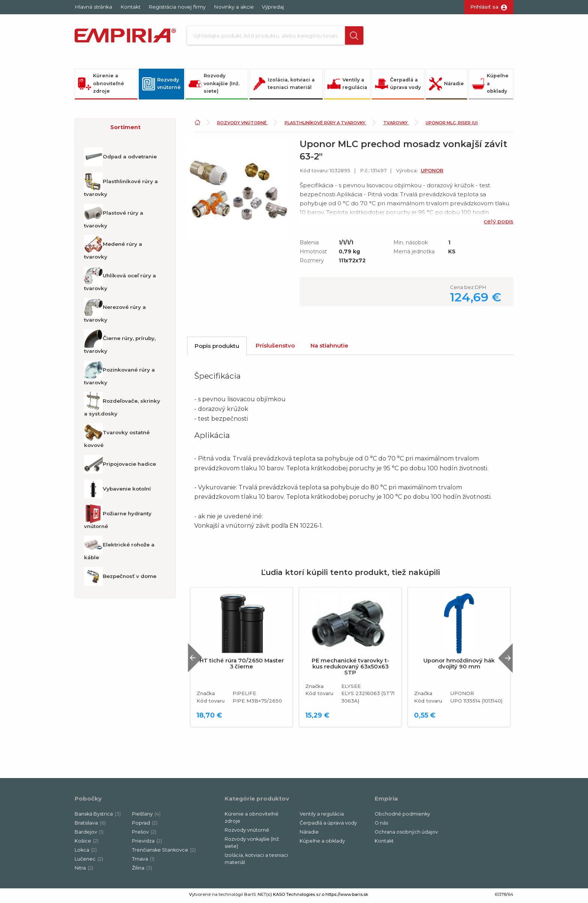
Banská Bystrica (98, 816)
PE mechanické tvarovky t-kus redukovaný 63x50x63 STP (350, 669)
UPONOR (432, 173)
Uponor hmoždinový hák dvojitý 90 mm (459, 666)
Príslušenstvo (275, 348)
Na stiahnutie (329, 348)
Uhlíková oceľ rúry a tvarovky (120, 281)
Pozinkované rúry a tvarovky (119, 376)
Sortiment (125, 130)
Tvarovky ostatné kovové (117, 438)
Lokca (86, 852)
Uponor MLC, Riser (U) (452, 125)
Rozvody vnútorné (161, 86)
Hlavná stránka (93, 7)
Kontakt (130, 7)
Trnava (143, 861)
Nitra (84, 870)
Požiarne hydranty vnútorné (118, 519)
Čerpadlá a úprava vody (398, 86)
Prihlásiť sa (484, 7)
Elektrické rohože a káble (119, 551)
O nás (381, 825)
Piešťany (146, 816)
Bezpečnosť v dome (120, 579)
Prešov (144, 835)
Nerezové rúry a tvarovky (115, 313)
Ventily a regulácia (347, 86)
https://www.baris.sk (347, 897)
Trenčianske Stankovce (164, 852)
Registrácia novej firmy (177, 7)
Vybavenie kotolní (117, 491)
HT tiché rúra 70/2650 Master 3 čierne (242, 666)
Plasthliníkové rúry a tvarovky (121, 187)
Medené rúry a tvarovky (113, 250)
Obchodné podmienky (402, 816)
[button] (348, 37)
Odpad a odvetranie (120, 160)
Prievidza (147, 843)
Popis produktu (217, 348)
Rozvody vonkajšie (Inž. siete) (214, 86)
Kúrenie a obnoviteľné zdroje (101, 86)
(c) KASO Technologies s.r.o (295, 897)
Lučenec (89, 861)
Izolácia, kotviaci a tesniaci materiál (284, 86)
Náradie (446, 86)
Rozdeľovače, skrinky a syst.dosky (122, 407)
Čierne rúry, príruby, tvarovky (120, 344)
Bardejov (89, 835)
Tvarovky (396, 125)
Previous (198, 660)
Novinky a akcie (234, 7)
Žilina (142, 870)
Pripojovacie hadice (120, 467)
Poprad (145, 825)
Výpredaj (273, 7)
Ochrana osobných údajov (406, 835)
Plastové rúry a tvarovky (114, 219)
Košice (87, 843)
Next (504, 660)
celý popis (499, 224)
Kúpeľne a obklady (490, 86)
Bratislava (90, 825)
